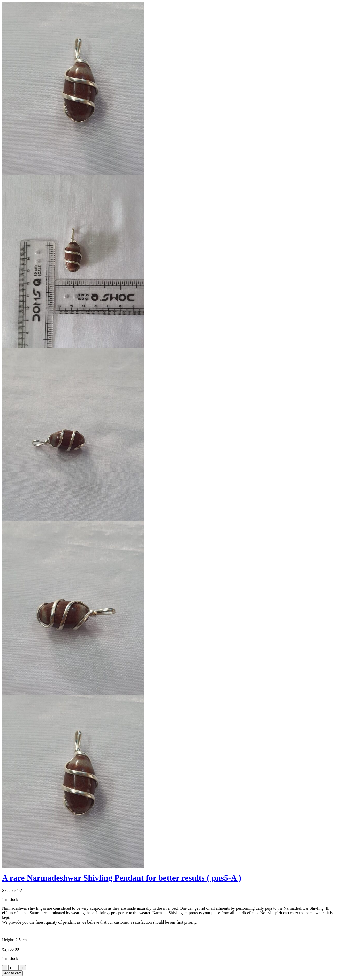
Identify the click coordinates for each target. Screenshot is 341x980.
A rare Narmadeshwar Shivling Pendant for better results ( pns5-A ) (122, 878)
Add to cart (12, 973)
